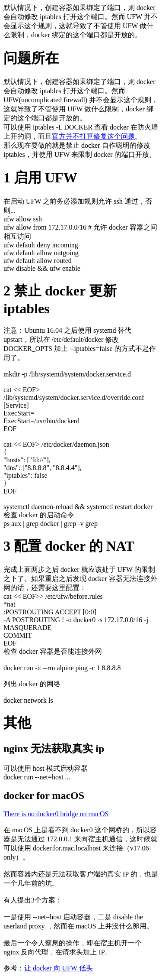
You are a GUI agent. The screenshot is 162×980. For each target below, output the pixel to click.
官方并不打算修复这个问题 (93, 136)
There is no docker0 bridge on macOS (56, 814)
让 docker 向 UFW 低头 (59, 968)
